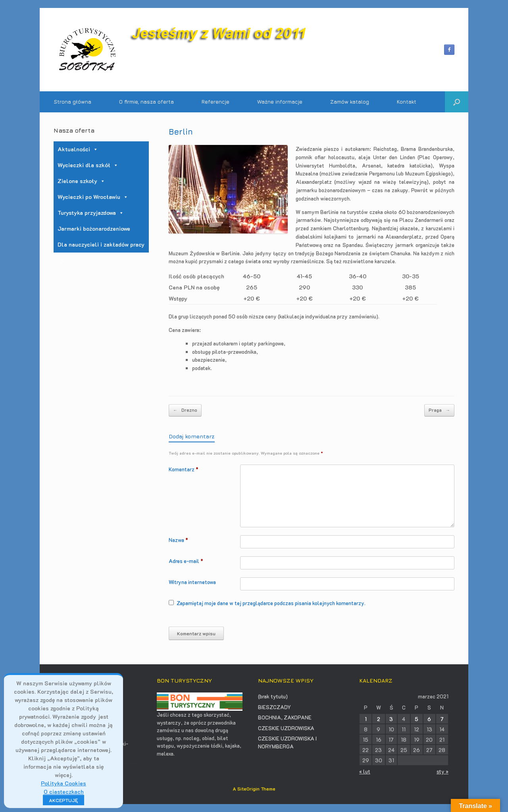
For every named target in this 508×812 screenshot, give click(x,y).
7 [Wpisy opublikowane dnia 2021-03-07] (442, 719)
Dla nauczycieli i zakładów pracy (101, 247)
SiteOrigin (248, 789)
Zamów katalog (350, 102)
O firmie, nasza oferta (146, 102)
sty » (443, 771)
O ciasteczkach (64, 792)
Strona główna (72, 102)
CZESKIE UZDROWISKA (286, 728)
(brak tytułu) (273, 696)
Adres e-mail (186, 561)
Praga (439, 410)
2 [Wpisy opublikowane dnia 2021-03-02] (379, 719)
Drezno (185, 410)
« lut (365, 771)
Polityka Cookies (63, 783)
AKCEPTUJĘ (63, 800)
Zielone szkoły (81, 181)
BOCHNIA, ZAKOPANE (285, 717)
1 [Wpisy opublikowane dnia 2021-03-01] (366, 719)
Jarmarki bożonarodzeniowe (94, 229)
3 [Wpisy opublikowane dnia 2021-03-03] (391, 719)
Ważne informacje (280, 102)
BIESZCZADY (274, 707)
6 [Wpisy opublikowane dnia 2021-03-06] (429, 719)
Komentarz (184, 469)
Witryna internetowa (192, 582)
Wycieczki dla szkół (88, 165)
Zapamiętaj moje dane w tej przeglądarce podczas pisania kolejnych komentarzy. (271, 603)
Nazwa (178, 540)
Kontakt (407, 102)
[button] (457, 102)
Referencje (216, 102)
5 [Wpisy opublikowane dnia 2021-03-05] (417, 719)
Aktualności (78, 149)
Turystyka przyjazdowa (91, 213)
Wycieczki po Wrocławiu (93, 197)
